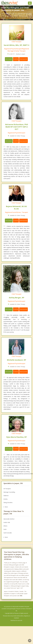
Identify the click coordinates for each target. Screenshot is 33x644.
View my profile (23, 59)
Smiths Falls (7, 522)
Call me (16, 59)
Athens (5, 526)
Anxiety (5, 499)
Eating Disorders (8, 502)
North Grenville (8, 533)
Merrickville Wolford (9, 519)
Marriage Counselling (9, 492)
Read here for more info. (17, 620)
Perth (5, 529)
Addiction (6, 496)
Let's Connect (9, 59)
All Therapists (7, 489)
